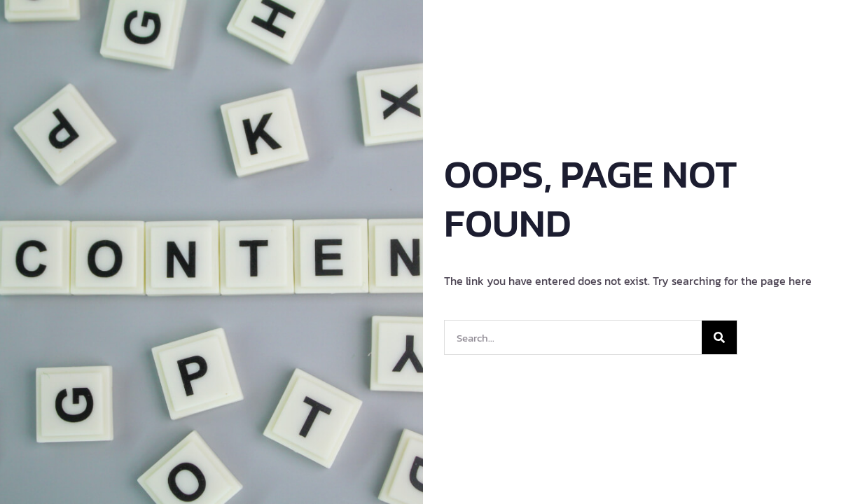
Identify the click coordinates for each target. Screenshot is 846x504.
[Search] (719, 337)
